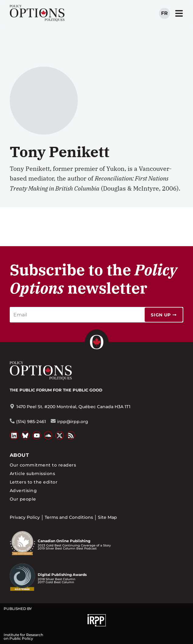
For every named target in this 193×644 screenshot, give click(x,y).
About (19, 455)
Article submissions (32, 474)
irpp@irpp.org (73, 422)
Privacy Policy (25, 517)
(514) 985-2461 (31, 422)
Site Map (107, 517)
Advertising (23, 491)
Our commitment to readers (43, 465)
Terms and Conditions (69, 517)
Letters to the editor (34, 482)
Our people (23, 499)
